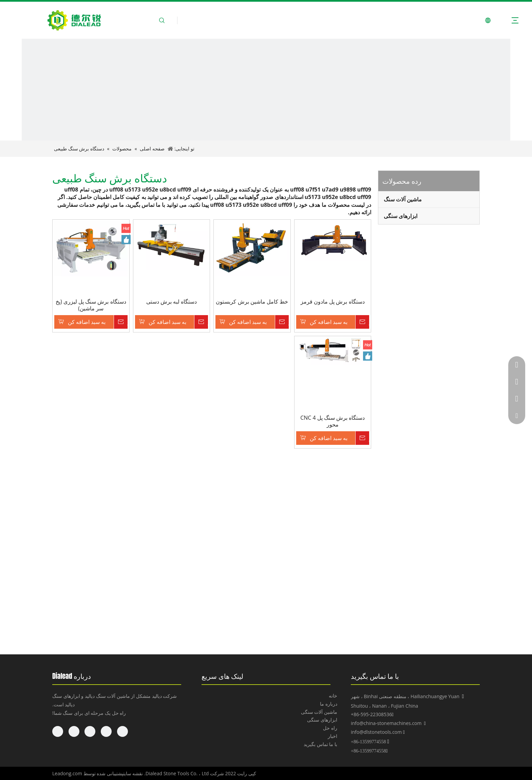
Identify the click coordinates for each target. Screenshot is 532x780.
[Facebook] (122, 731)
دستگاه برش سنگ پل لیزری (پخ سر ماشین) (91, 305)
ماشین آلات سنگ (403, 199)
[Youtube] (74, 731)
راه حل (330, 728)
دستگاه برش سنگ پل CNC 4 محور (332, 421)
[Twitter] (90, 731)
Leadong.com (67, 773)
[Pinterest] (58, 731)
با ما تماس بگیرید (320, 744)
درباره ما (329, 704)
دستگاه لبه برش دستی (172, 302)
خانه (333, 696)
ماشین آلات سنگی (319, 712)
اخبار (332, 736)
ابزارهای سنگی (401, 216)
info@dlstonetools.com (376, 732)
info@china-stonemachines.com (386, 723)
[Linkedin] (106, 731)
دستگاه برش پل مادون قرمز (333, 302)
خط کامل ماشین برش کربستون (252, 302)
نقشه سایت (133, 773)
